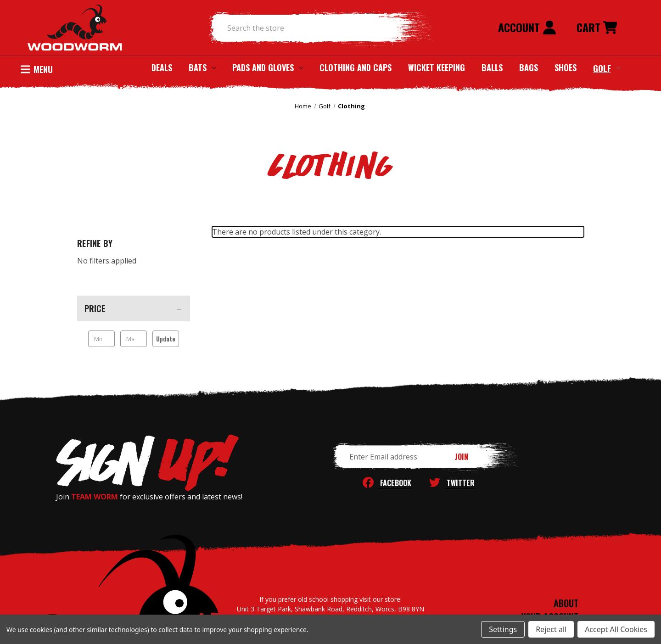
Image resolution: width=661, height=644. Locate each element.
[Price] (134, 308)
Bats (202, 67)
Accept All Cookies (616, 629)
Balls (492, 67)
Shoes (566, 67)
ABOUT (566, 603)
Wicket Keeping (437, 67)
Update (166, 339)
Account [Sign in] (527, 27)
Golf (607, 68)
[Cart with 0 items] (597, 28)
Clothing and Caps (356, 67)
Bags (529, 67)
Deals (162, 67)
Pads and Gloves (268, 67)
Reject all (551, 629)
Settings (503, 629)
